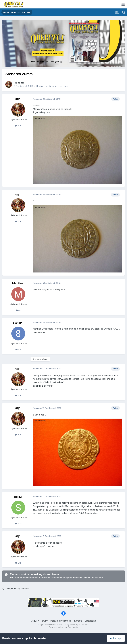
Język (35, 621)
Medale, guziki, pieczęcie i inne (52, 86)
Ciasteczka (90, 621)
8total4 (18, 323)
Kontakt (78, 621)
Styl (45, 621)
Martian (18, 283)
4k (18, 310)
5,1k (18, 125)
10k (18, 349)
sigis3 (18, 497)
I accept (116, 638)
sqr (22, 83)
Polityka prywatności (61, 621)
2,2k (18, 523)
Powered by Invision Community (63, 627)
